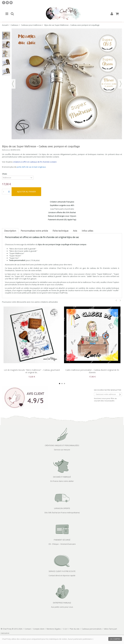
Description (10, 231)
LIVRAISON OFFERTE (62, 508)
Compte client (39, 629)
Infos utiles (87, 231)
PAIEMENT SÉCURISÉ (62, 540)
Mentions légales (54, 629)
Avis (75, 231)
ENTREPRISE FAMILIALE (62, 603)
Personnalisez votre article (34, 231)
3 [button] (64, 384)
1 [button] (60, 384)
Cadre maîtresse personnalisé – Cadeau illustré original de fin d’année (92, 371)
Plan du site (75, 629)
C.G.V (65, 629)
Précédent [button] (13, 84)
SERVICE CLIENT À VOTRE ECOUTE (62, 571)
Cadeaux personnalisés (92, 629)
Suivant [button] (121, 84)
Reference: (6, 150)
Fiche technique (61, 231)
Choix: (5, 174)
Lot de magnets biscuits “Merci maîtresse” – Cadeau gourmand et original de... (32, 371)
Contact (28, 629)
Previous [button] (116, 300)
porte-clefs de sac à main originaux (31, 167)
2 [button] (62, 384)
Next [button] (120, 300)
